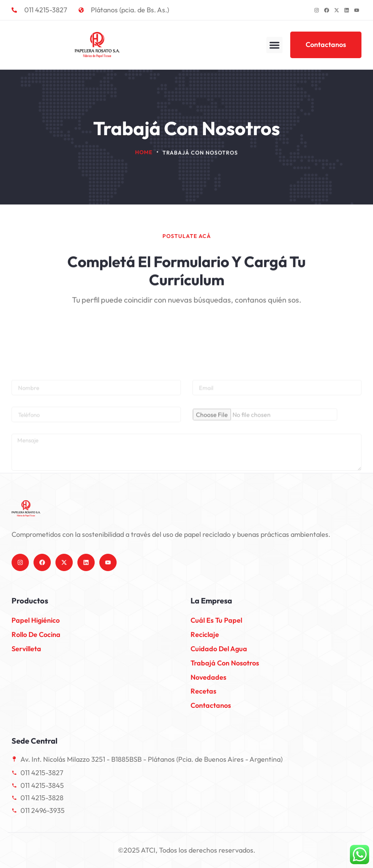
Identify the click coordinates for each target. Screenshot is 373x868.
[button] (274, 45)
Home (144, 153)
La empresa (211, 601)
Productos (30, 601)
